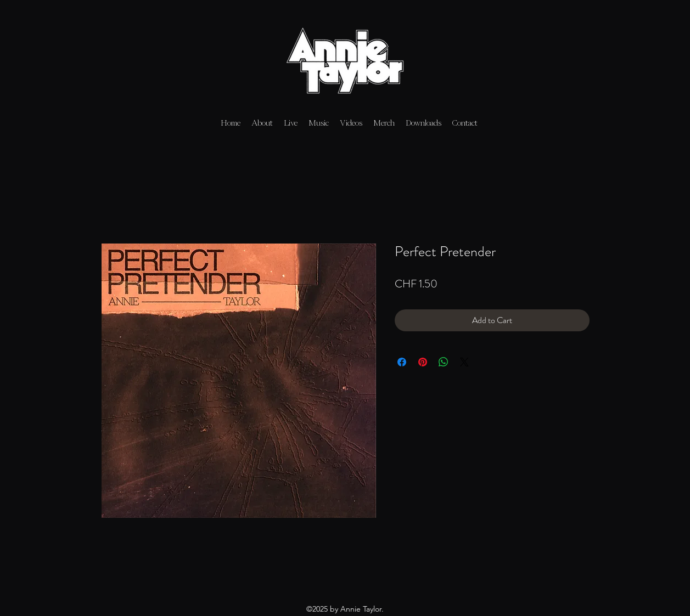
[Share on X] (464, 362)
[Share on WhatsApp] (444, 362)
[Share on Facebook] (402, 362)
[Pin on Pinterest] (423, 362)
